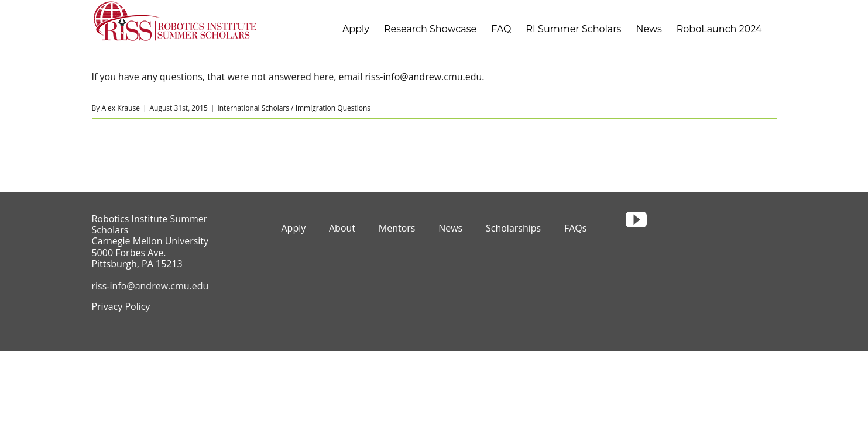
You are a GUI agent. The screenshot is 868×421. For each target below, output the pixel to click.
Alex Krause (121, 108)
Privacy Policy (121, 306)
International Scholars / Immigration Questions (294, 108)
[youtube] (636, 220)
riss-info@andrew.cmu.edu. (424, 77)
